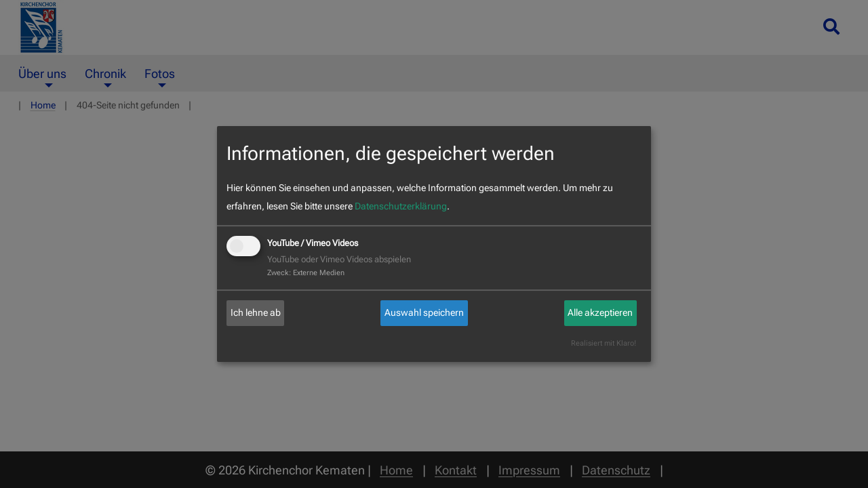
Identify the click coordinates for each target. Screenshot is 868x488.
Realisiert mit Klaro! (604, 343)
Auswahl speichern (424, 312)
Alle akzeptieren (600, 312)
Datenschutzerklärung (401, 206)
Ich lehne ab (256, 312)
